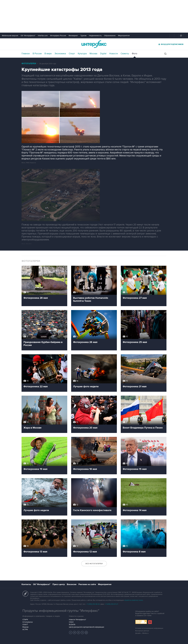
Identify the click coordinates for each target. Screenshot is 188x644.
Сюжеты (125, 54)
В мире (48, 54)
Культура (82, 54)
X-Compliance (28, 622)
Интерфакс (94, 44)
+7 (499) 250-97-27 (111, 604)
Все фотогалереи (94, 564)
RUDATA (72, 625)
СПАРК (25, 620)
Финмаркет (73, 36)
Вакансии (72, 584)
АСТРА (25, 630)
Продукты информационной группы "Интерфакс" (61, 611)
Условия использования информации (149, 628)
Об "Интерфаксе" (28, 36)
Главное (26, 54)
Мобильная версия (10, 36)
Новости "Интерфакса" (77, 620)
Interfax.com (43, 36)
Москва (93, 54)
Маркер (25, 627)
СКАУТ (25, 625)
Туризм (83, 36)
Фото (135, 54)
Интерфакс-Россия (58, 36)
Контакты (26, 584)
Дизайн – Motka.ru (142, 633)
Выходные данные (142, 631)
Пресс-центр (59, 584)
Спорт (72, 54)
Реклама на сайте (87, 584)
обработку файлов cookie (134, 600)
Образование (110, 36)
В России (37, 54)
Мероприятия (124, 36)
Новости (114, 54)
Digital (103, 54)
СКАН (71, 622)
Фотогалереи (29, 64)
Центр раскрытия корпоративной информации (86, 627)
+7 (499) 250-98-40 (93, 604)
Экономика (60, 54)
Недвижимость (95, 36)
